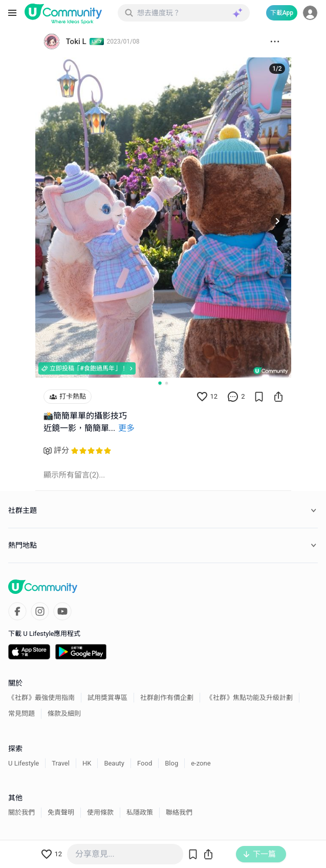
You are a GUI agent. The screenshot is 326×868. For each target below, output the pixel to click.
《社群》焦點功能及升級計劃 (249, 698)
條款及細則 (64, 714)
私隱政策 (140, 812)
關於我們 (21, 812)
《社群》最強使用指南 (41, 698)
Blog (171, 763)
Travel (61, 763)
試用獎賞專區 (107, 698)
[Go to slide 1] (160, 383)
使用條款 (100, 812)
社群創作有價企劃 (167, 698)
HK (87, 763)
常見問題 (21, 714)
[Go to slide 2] (167, 383)
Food (145, 763)
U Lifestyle (24, 763)
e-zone (201, 763)
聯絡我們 (179, 812)
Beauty (114, 763)
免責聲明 (61, 812)
